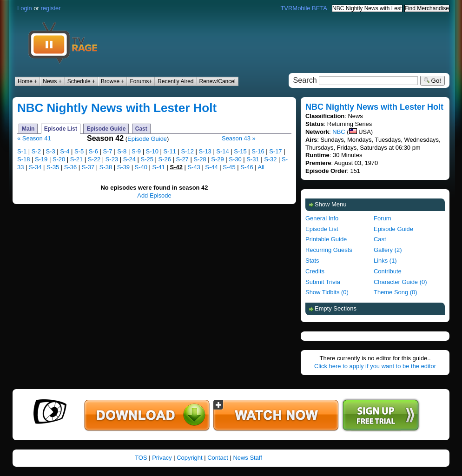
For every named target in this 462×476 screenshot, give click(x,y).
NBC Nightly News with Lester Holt (117, 108)
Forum (382, 218)
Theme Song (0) (396, 292)
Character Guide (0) (400, 282)
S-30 (235, 159)
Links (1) (385, 261)
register (50, 8)
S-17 (275, 151)
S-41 (159, 167)
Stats (312, 261)
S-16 (258, 151)
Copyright (189, 458)
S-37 (88, 167)
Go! (432, 81)
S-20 (59, 159)
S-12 (187, 151)
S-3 (50, 151)
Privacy (162, 458)
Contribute (388, 271)
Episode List (61, 129)
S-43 (194, 167)
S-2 (36, 151)
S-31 (253, 159)
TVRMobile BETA (304, 8)
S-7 (107, 151)
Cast (141, 129)
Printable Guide (326, 239)
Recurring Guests (329, 250)
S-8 (122, 151)
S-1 (22, 151)
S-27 (182, 159)
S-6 (93, 151)
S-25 (147, 159)
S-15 (240, 151)
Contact (218, 458)
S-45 (229, 167)
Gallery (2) (388, 250)
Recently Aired (175, 81)
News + (52, 81)
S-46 (247, 167)
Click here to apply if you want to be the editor (375, 366)
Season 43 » (239, 138)
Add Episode (154, 195)
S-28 (200, 159)
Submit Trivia (323, 282)
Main (28, 129)
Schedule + (81, 81)
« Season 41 (34, 138)
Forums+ (141, 81)
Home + (27, 81)
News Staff (247, 458)
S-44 (211, 167)
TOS (141, 458)
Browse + (112, 81)
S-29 (217, 159)
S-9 (136, 151)
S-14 (222, 151)
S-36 (70, 167)
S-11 (170, 151)
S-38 (106, 167)
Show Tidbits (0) (327, 292)
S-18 (23, 159)
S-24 (129, 159)
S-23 (112, 159)
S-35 (53, 167)
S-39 (123, 167)
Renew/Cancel (218, 81)
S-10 (152, 151)
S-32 (270, 159)
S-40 (141, 167)
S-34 (35, 167)
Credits (315, 271)
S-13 (205, 151)
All (261, 167)
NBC (339, 132)
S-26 (165, 159)
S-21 (76, 159)
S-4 (65, 151)
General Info (322, 218)
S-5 (79, 151)
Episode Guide (106, 129)
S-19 (41, 159)
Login (25, 8)
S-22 (94, 159)
